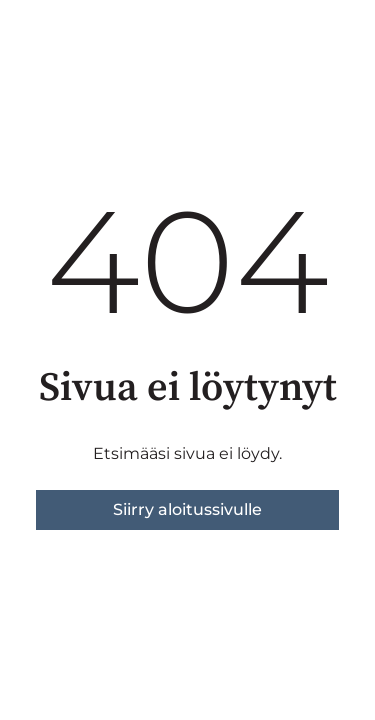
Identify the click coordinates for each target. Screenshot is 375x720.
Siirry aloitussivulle (187, 509)
